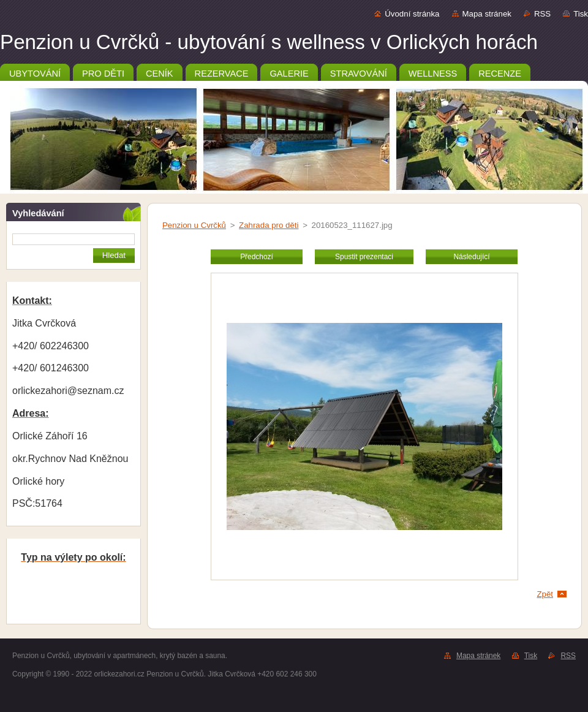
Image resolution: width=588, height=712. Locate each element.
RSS (542, 14)
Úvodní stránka (412, 14)
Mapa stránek (487, 14)
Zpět (545, 594)
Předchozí (257, 257)
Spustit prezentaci (364, 257)
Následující (471, 257)
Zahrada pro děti (269, 225)
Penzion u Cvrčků (194, 225)
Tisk (581, 14)
